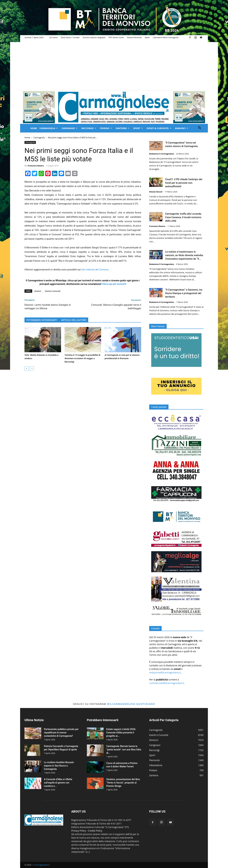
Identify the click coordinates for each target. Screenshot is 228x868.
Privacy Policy (79, 831)
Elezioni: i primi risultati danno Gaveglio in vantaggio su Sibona (48, 307)
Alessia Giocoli (156, 192)
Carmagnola (49, 128)
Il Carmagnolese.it (41, 865)
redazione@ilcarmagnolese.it (165, 672)
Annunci (182, 128)
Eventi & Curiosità (159, 128)
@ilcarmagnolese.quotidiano (131, 704)
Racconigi (89, 128)
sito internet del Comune (95, 270)
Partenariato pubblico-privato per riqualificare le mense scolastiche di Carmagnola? (61, 733)
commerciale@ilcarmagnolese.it (167, 683)
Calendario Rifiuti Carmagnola (166, 37)
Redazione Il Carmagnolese (162, 154)
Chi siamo (53, 37)
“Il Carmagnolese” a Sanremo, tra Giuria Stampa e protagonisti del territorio (184, 293)
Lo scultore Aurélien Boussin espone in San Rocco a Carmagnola (59, 766)
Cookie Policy (95, 831)
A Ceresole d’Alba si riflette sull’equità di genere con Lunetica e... (58, 783)
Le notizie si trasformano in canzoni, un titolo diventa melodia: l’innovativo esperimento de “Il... (184, 255)
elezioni (38, 291)
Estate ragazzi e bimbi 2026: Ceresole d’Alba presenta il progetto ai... (121, 733)
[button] (199, 128)
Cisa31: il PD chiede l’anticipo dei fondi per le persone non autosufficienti (184, 183)
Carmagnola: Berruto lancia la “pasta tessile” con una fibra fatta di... (124, 750)
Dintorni (123, 128)
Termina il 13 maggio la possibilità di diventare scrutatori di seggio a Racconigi (82, 358)
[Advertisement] (114, 65)
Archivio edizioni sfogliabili (94, 37)
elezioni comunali (53, 291)
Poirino (106, 128)
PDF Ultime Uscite (116, 37)
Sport (138, 128)
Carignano (70, 128)
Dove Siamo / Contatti (70, 37)
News (147, 37)
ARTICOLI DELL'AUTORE (74, 320)
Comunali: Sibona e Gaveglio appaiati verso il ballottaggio (116, 307)
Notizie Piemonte (134, 37)
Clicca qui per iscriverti (114, 284)
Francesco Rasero (36, 166)
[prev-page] (27, 368)
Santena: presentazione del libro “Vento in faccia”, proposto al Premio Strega (123, 783)
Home (34, 128)
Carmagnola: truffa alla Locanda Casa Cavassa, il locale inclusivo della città (183, 217)
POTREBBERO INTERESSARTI (42, 320)
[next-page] (32, 368)
